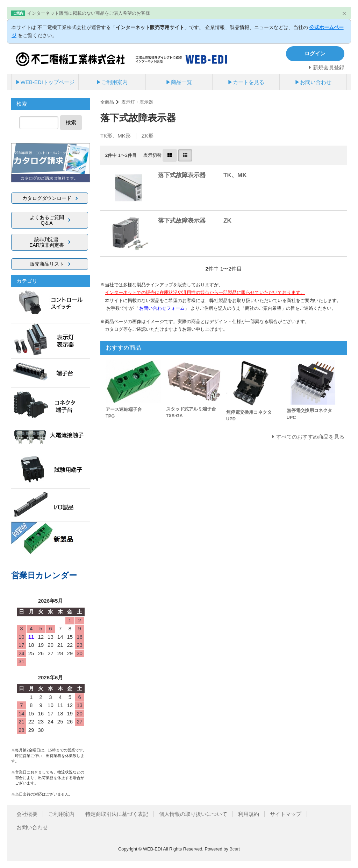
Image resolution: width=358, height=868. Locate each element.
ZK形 (148, 136)
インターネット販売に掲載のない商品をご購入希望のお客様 (89, 13)
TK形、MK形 (116, 136)
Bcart (235, 849)
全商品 (107, 102)
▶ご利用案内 (112, 82)
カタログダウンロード (47, 198)
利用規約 (249, 814)
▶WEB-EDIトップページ (45, 82)
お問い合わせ (32, 827)
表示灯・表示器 (137, 102)
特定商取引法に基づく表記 (117, 814)
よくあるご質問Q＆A (47, 220)
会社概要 (27, 814)
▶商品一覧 (179, 82)
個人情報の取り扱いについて (193, 814)
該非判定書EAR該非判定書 (47, 242)
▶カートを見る (246, 82)
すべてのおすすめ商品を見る (310, 437)
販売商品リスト (47, 264)
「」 (163, 308)
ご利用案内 (61, 814)
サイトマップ (286, 814)
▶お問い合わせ (313, 82)
